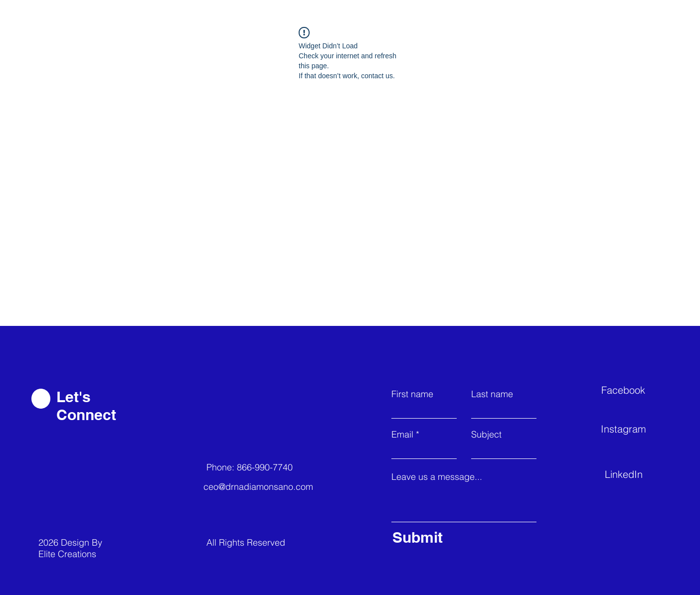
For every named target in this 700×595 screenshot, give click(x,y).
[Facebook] (637, 390)
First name (412, 394)
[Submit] (462, 537)
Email (402, 435)
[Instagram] (636, 429)
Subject (486, 435)
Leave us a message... (437, 477)
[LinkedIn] (640, 474)
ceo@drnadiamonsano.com (258, 487)
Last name (492, 394)
